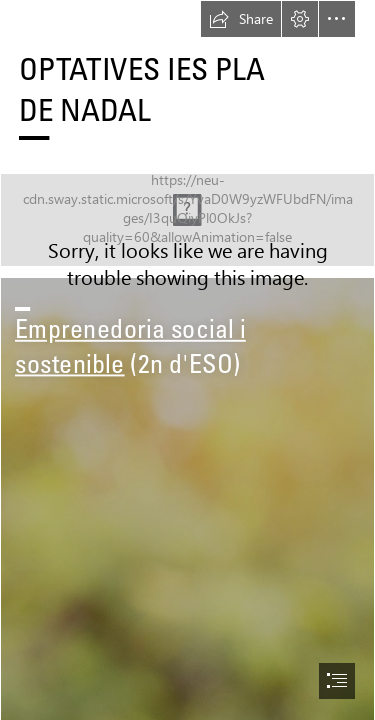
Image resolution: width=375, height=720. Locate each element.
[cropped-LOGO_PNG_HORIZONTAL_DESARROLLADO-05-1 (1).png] (187, 220)
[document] (187, 360)
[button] (241, 19)
